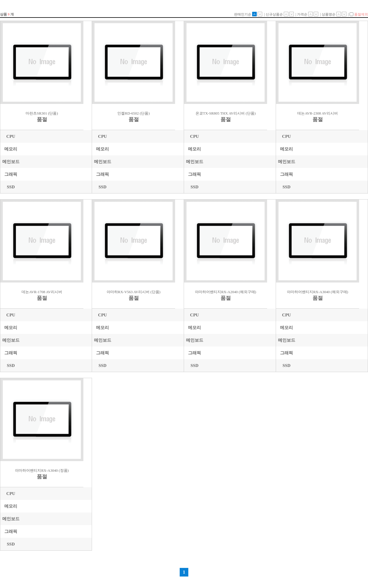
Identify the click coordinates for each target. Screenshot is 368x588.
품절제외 (359, 14)
